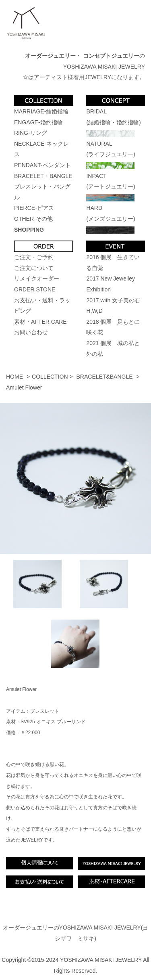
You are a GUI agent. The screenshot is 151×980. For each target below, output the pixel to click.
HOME (14, 377)
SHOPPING (29, 230)
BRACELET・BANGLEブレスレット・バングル (43, 187)
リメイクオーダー (37, 279)
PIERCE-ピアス (34, 208)
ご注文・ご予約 (34, 257)
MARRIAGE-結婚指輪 (41, 111)
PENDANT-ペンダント (42, 165)
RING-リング (31, 133)
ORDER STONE (35, 289)
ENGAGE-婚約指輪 (38, 122)
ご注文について (34, 268)
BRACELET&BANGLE (105, 377)
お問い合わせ (31, 332)
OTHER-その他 (33, 219)
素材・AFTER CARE (40, 322)
